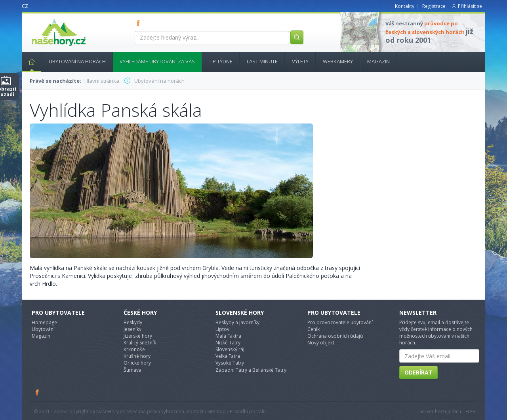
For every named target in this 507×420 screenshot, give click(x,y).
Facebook (38, 392)
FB (140, 23)
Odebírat (418, 372)
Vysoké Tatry (230, 363)
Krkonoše (134, 349)
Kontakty (405, 6)
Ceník (314, 329)
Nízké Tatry (228, 343)
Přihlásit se (470, 6)
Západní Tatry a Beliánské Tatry (251, 370)
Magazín (378, 61)
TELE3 (469, 411)
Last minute (262, 61)
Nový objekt (321, 343)
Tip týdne (221, 61)
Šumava (132, 370)
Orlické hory (137, 363)
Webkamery (338, 61)
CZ (25, 6)
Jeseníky (132, 329)
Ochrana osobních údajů (335, 336)
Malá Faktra (228, 336)
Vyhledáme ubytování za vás (157, 61)
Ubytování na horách (77, 61)
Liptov (222, 329)
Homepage (44, 322)
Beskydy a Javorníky (237, 322)
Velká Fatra (228, 356)
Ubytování (43, 329)
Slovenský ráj (230, 349)
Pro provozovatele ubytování (340, 322)
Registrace (434, 6)
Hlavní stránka (29, 61)
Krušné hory (137, 356)
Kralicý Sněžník (140, 343)
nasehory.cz (44, 18)
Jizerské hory (138, 336)
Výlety (300, 61)
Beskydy (133, 322)
